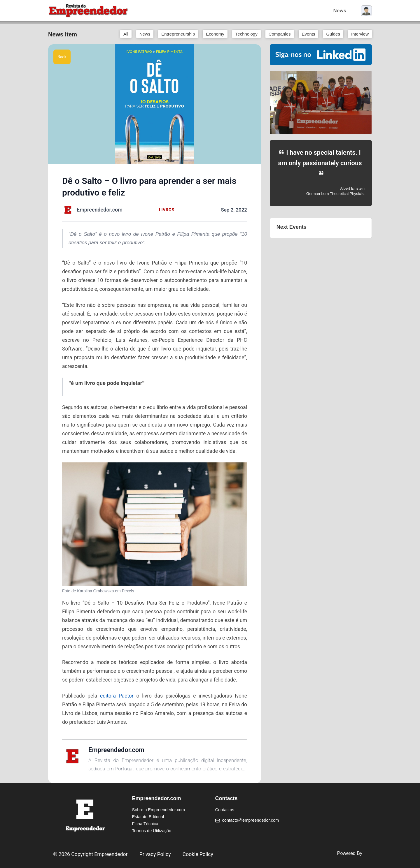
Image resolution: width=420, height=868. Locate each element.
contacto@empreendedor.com (251, 820)
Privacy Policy (155, 854)
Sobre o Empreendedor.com (159, 810)
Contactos (225, 810)
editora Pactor (117, 696)
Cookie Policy (198, 854)
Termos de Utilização (152, 831)
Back (62, 57)
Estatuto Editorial (148, 817)
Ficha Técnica (145, 824)
